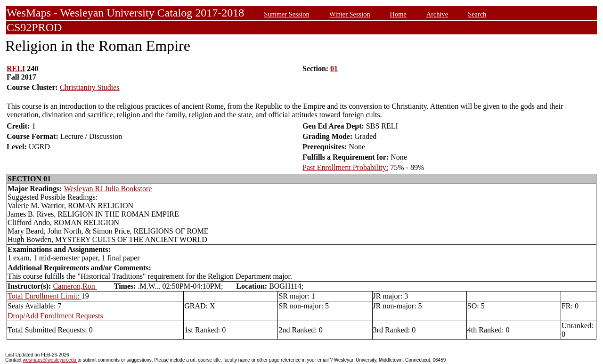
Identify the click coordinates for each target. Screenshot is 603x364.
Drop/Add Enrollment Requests (55, 316)
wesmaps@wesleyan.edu (50, 360)
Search (477, 14)
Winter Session (350, 14)
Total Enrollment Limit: (45, 296)
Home (398, 14)
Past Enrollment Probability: (345, 167)
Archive (437, 14)
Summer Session (286, 14)
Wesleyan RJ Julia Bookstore (108, 189)
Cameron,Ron (75, 286)
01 (334, 69)
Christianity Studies (90, 87)
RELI (16, 69)
